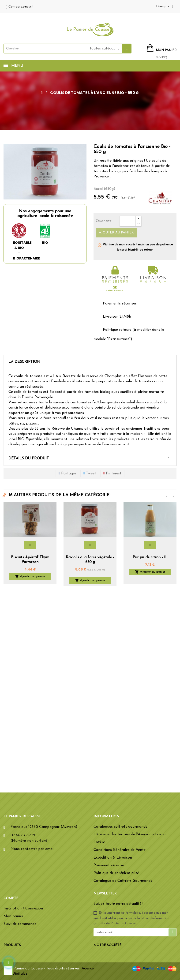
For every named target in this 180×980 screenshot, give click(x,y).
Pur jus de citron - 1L (150, 557)
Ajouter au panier (116, 233)
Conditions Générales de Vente (120, 850)
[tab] (90, 362)
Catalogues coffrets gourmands (120, 827)
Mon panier (13, 916)
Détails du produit (29, 458)
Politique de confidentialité (116, 873)
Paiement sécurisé (109, 865)
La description (24, 362)
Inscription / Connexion (23, 909)
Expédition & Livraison (113, 858)
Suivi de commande (20, 924)
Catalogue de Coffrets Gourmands (123, 881)
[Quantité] (127, 221)
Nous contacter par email (32, 849)
